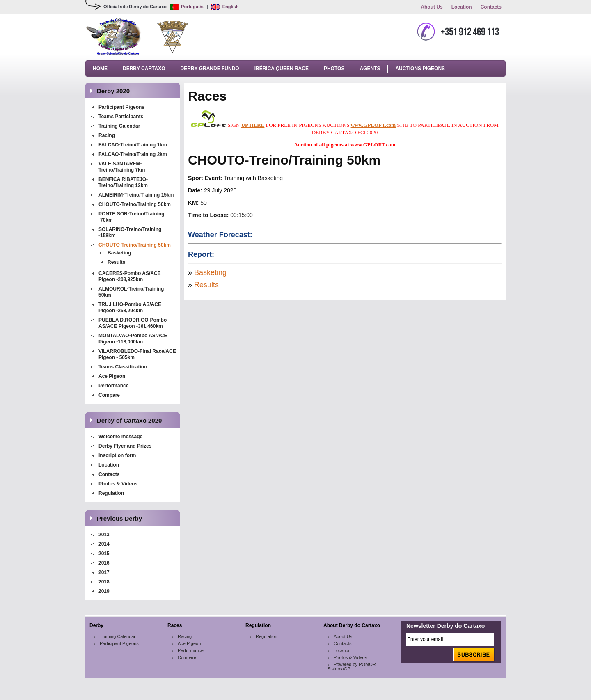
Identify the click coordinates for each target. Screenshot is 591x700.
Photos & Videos (118, 484)
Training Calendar (119, 126)
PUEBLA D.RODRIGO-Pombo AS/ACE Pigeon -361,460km (133, 323)
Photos (334, 69)
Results (116, 262)
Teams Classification (123, 367)
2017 (104, 572)
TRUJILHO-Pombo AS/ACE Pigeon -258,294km (130, 308)
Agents (370, 69)
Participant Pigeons (121, 107)
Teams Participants (121, 117)
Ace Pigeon (112, 376)
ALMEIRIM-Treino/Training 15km (136, 195)
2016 (104, 563)
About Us (432, 7)
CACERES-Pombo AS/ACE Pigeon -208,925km (130, 276)
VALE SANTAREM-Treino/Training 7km (122, 167)
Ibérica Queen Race (282, 69)
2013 (104, 535)
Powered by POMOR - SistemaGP (353, 667)
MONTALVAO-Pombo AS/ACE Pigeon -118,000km (133, 339)
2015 (104, 554)
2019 (104, 591)
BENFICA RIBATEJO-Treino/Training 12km (123, 182)
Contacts (491, 7)
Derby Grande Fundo (210, 69)
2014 (104, 544)
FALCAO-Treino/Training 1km (133, 145)
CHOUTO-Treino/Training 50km (135, 204)
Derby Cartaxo (144, 69)
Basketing (119, 253)
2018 (104, 582)
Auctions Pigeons (420, 69)
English (225, 7)
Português (187, 7)
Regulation (111, 493)
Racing (107, 135)
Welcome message (120, 437)
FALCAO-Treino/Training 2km (133, 154)
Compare (109, 395)
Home (100, 69)
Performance (113, 386)
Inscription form (118, 455)
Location (462, 7)
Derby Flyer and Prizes (125, 446)
